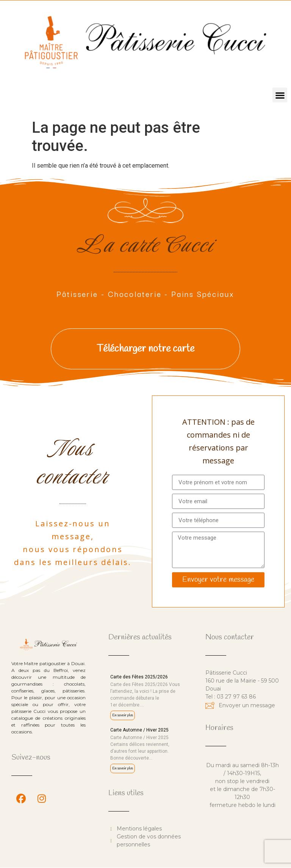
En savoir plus (123, 715)
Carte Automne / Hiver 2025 (139, 730)
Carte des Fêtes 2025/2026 (139, 677)
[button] (280, 95)
